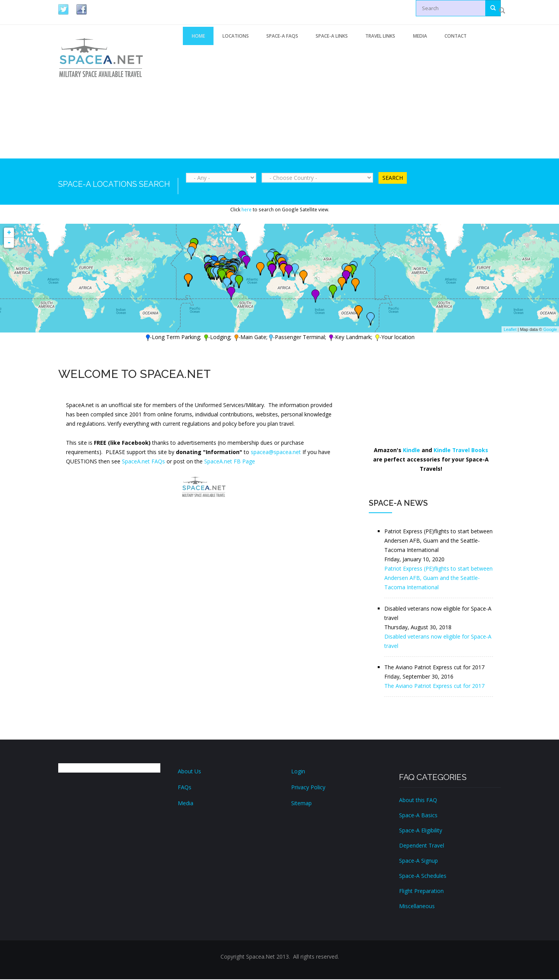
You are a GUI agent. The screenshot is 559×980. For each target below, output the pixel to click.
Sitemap (301, 804)
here (247, 210)
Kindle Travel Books (461, 451)
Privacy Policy (308, 788)
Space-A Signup (418, 861)
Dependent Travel (422, 846)
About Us (189, 772)
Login (298, 772)
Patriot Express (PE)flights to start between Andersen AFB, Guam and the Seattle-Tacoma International (438, 579)
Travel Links (389, 36)
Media (430, 36)
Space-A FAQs (287, 36)
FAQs (185, 788)
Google (550, 330)
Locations (238, 36)
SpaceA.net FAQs (143, 462)
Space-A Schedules (423, 876)
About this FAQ (418, 801)
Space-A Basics (418, 816)
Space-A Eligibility (421, 831)
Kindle (411, 451)
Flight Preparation (421, 892)
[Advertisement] (342, 102)
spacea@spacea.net (276, 453)
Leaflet (510, 330)
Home (199, 36)
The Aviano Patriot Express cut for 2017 (434, 687)
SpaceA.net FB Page (230, 462)
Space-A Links (338, 36)
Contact (468, 36)
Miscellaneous (417, 907)
